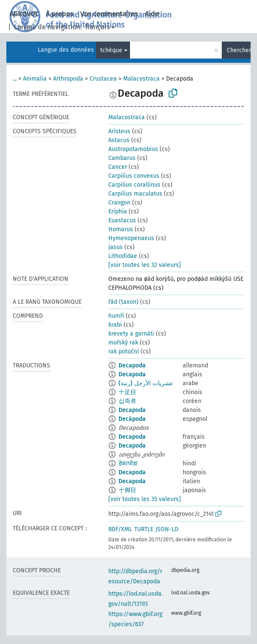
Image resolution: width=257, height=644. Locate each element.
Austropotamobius (133, 149)
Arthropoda (68, 79)
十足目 (127, 392)
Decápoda (132, 419)
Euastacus (122, 220)
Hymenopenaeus (131, 238)
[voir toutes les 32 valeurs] (145, 265)
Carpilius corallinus (134, 185)
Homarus (121, 229)
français (97, 27)
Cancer (118, 167)
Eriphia (118, 211)
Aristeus (119, 131)
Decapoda (132, 365)
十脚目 (127, 490)
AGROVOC (24, 14)
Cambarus (122, 158)
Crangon (119, 203)
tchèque (111, 50)
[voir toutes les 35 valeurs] (145, 499)
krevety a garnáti (131, 334)
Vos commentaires (109, 14)
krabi (115, 325)
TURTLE (144, 529)
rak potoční (124, 351)
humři (116, 316)
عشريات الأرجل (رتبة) (146, 383)
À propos (60, 14)
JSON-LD (167, 529)
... (15, 79)
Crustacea (103, 79)
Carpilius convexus (134, 176)
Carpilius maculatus (135, 194)
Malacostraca (141, 79)
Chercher (239, 50)
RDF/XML (120, 529)
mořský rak (123, 343)
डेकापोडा (128, 463)
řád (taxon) (123, 302)
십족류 (127, 401)
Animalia (35, 79)
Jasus (116, 247)
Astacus (119, 140)
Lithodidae (123, 256)
